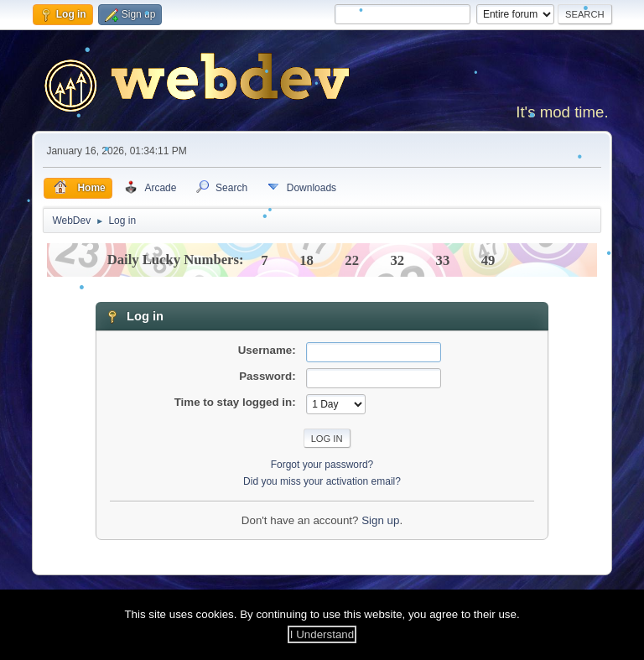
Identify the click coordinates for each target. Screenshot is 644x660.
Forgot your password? (322, 465)
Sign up (380, 520)
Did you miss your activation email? (322, 481)
